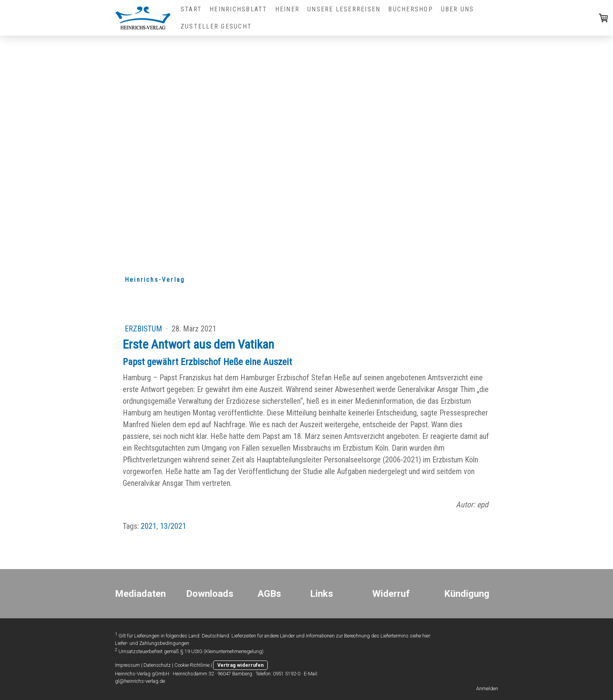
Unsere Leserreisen (344, 9)
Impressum (127, 665)
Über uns (458, 9)
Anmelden (487, 688)
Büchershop (410, 9)
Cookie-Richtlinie (192, 665)
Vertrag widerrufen (240, 665)
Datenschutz (157, 665)
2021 (149, 526)
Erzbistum (144, 329)
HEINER (287, 9)
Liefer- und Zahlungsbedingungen (152, 643)
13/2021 (173, 526)
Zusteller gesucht (216, 26)
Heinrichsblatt (238, 9)
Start (191, 9)
